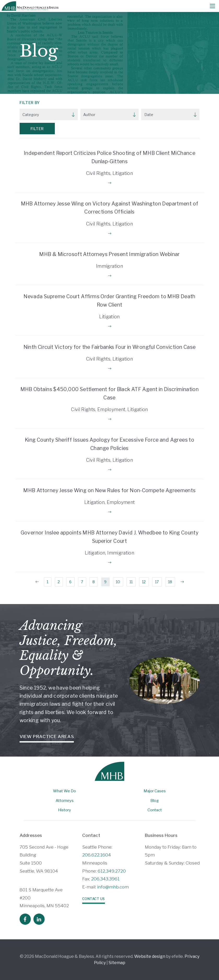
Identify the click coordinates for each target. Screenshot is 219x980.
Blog (155, 801)
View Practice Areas (47, 736)
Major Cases (155, 791)
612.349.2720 (112, 871)
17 (157, 582)
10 (118, 582)
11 (131, 582)
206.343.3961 (105, 879)
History (64, 810)
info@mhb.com (113, 887)
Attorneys (65, 801)
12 (144, 582)
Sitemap (117, 963)
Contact (155, 810)
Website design (150, 956)
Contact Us (94, 899)
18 (170, 582)
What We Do (64, 791)
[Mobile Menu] (212, 6)
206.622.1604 (97, 855)
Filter (37, 129)
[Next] (182, 582)
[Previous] (37, 582)
